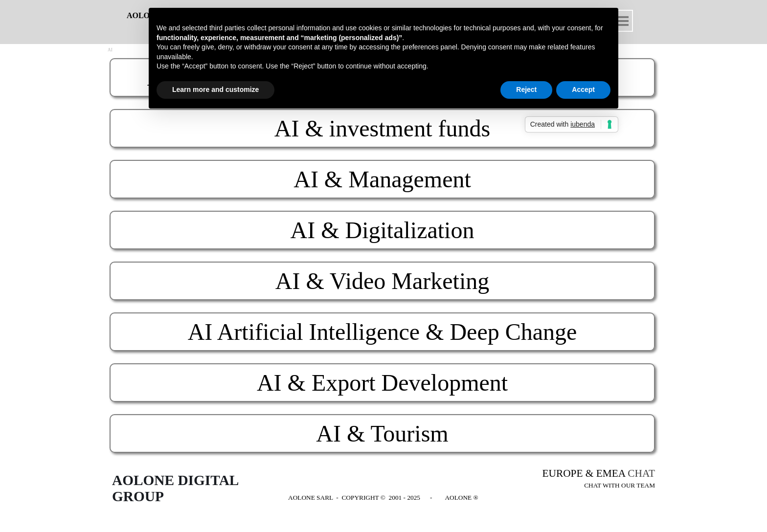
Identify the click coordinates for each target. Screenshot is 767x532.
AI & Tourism (382, 433)
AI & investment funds (382, 128)
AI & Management (382, 179)
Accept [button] (583, 89)
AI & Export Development (382, 383)
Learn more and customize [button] (215, 89)
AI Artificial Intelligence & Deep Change (383, 332)
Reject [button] (526, 89)
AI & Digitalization (383, 230)
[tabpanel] (594, 479)
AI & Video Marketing (382, 281)
